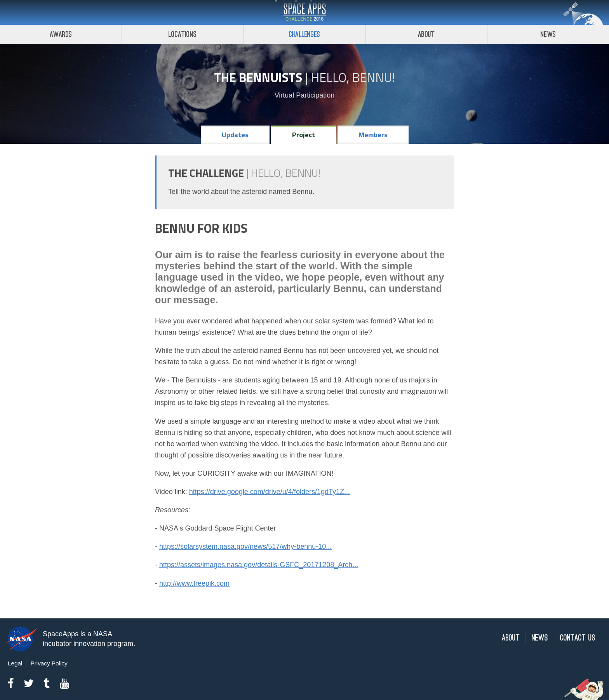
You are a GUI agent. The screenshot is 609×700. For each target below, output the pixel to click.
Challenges (304, 34)
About (426, 34)
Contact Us (578, 638)
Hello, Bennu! (353, 77)
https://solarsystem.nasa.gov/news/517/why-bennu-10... (245, 546)
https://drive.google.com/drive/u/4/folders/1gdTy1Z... (270, 492)
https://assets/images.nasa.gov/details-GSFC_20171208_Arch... (259, 565)
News (548, 34)
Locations (183, 34)
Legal (15, 663)
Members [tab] (373, 135)
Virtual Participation (305, 95)
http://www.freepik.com (194, 583)
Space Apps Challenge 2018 (304, 12)
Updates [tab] (235, 135)
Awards (61, 34)
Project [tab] (304, 135)
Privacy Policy (49, 663)
